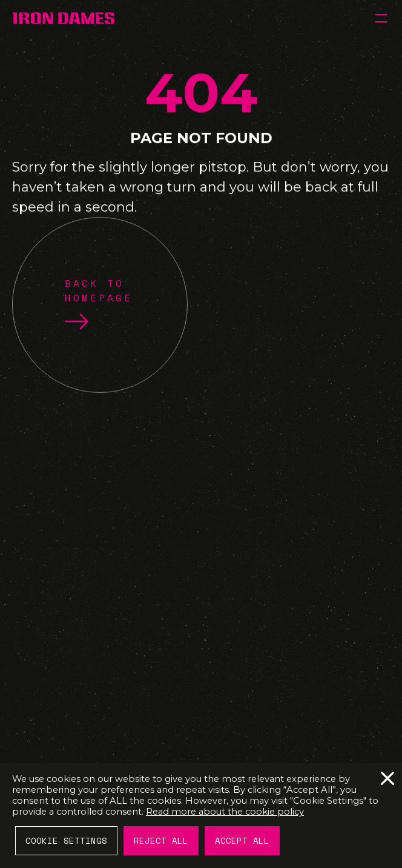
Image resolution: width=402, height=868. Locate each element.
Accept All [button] (242, 840)
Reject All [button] (161, 840)
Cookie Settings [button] (66, 840)
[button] (381, 18)
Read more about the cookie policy (225, 812)
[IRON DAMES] (63, 18)
